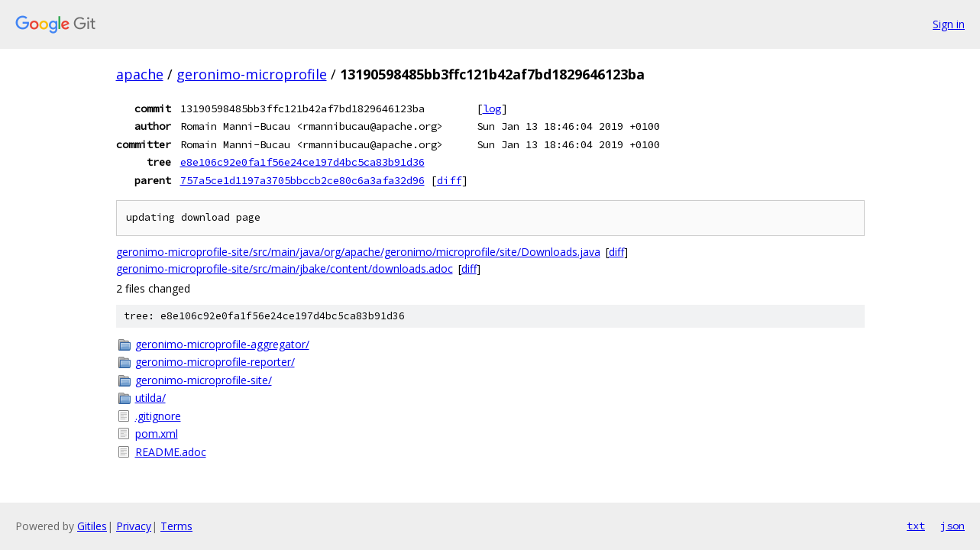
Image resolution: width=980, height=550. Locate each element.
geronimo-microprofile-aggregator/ (222, 344)
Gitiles (92, 526)
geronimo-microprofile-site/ (204, 380)
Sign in (949, 24)
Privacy (134, 526)
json (953, 526)
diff (449, 180)
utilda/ (150, 398)
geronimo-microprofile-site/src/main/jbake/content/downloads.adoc (285, 269)
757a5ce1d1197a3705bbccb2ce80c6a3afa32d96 (302, 180)
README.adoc (171, 452)
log (492, 108)
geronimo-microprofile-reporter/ (215, 362)
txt (916, 526)
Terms (176, 526)
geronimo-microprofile (252, 74)
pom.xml (157, 434)
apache (140, 74)
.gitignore (158, 416)
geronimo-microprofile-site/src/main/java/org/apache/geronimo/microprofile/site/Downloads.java (358, 252)
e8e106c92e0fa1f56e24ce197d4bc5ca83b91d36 (302, 162)
